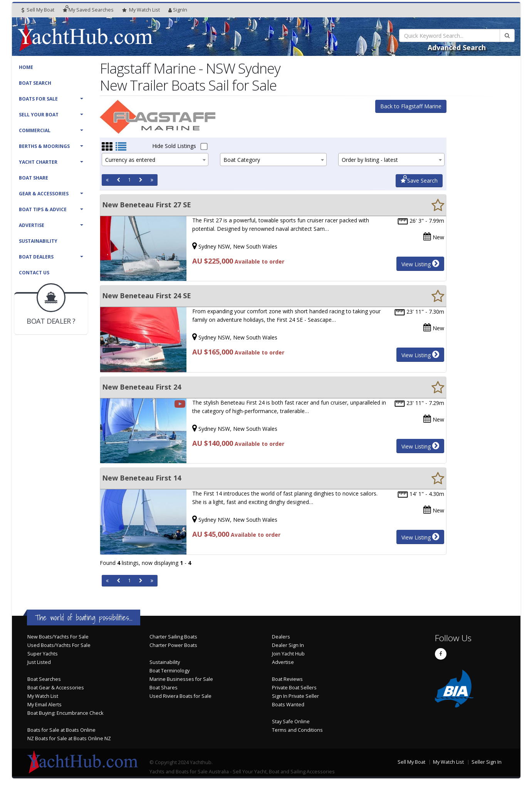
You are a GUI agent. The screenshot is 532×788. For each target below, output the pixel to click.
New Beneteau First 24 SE (147, 296)
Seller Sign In (487, 762)
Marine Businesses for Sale (181, 679)
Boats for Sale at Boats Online (61, 730)
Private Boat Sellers (294, 688)
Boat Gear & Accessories (56, 688)
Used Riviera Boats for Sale (180, 696)
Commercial (35, 130)
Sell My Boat (38, 10)
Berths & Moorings (44, 146)
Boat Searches (44, 679)
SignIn (178, 10)
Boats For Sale (38, 99)
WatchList (141, 10)
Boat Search (35, 83)
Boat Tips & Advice (43, 209)
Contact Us (34, 273)
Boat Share (34, 178)
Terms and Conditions (297, 730)
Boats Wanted (288, 705)
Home (26, 67)
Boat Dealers (36, 257)
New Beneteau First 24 (142, 387)
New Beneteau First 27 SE (147, 205)
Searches (88, 10)
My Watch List (43, 696)
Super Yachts (43, 654)
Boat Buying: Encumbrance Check (65, 713)
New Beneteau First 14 (142, 478)
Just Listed (39, 662)
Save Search (419, 181)
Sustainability (38, 241)
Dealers (281, 637)
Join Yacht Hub (288, 654)
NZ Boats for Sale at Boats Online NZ (69, 738)
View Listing (420, 264)
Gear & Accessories (44, 194)
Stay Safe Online (291, 722)
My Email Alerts (44, 705)
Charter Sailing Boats (173, 637)
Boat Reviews (287, 679)
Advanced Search (457, 47)
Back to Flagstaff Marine (411, 106)
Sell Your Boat (39, 115)
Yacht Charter (38, 162)
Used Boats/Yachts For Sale (59, 645)
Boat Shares (164, 688)
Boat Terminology (170, 671)
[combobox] (155, 160)
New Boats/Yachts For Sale (58, 637)
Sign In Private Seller (295, 696)
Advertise (32, 225)
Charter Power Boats (173, 645)
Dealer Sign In (288, 645)
